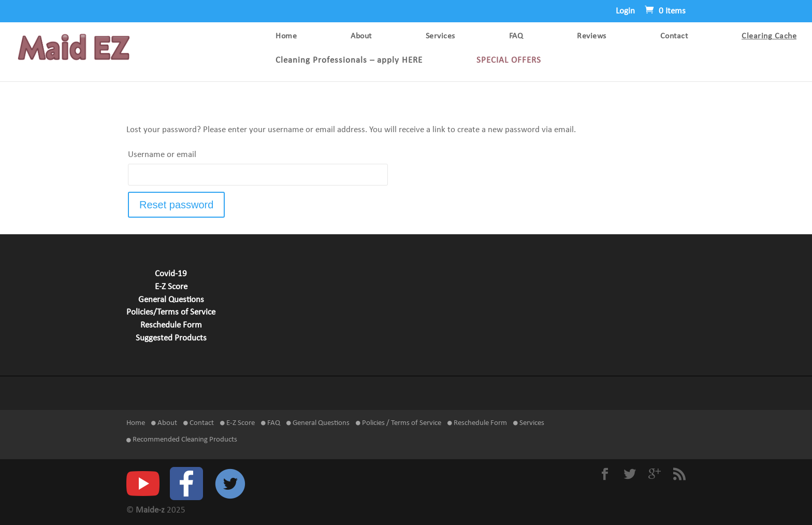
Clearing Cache (769, 37)
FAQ (516, 37)
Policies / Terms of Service (398, 423)
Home (286, 37)
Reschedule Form (171, 325)
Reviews (592, 37)
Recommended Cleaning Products (182, 440)
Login (625, 11)
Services (440, 37)
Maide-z (150, 510)
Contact (674, 37)
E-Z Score (171, 287)
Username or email (162, 155)
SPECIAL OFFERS (509, 61)
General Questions (171, 300)
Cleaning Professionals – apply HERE (349, 61)
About (361, 37)
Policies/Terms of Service (171, 313)
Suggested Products (171, 338)
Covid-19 (171, 274)
